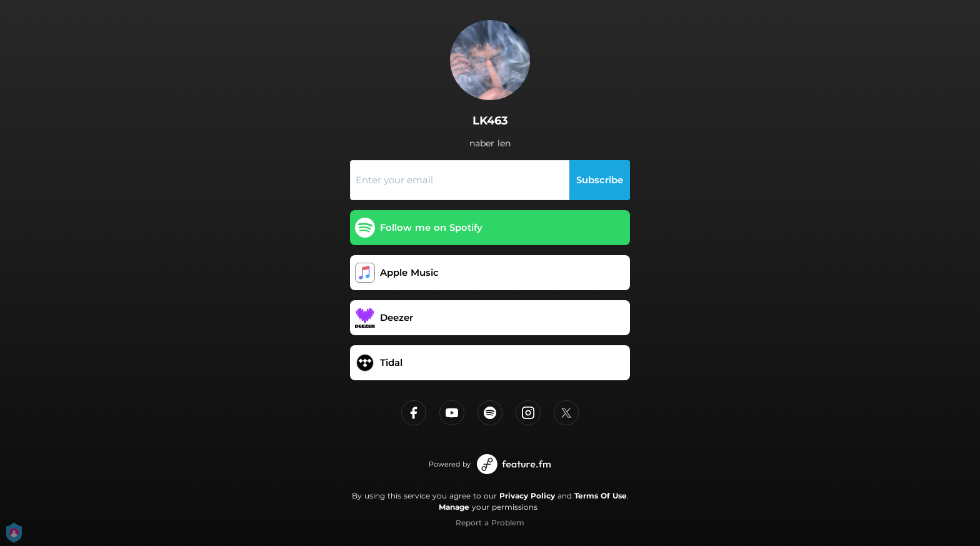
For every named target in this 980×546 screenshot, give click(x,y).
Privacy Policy (527, 496)
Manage (454, 507)
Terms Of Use (601, 496)
